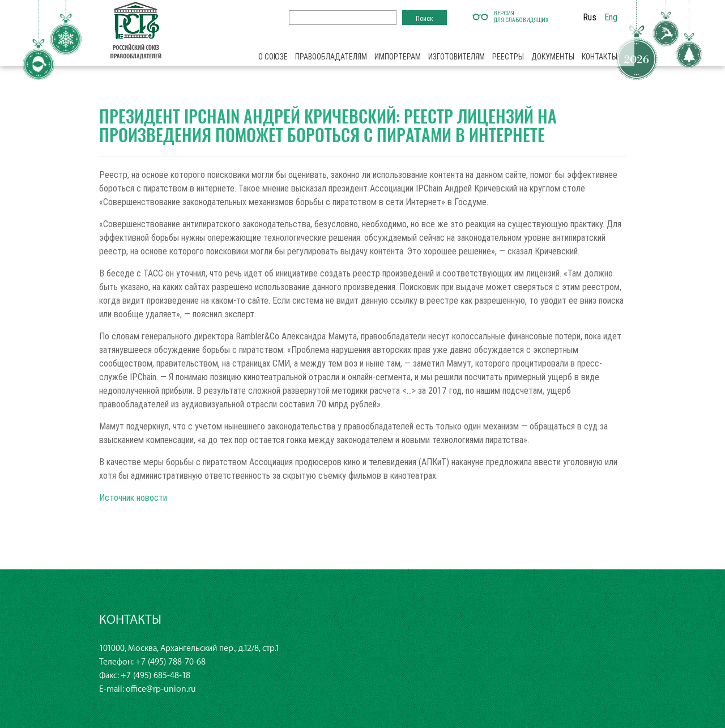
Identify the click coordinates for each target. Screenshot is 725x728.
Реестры (508, 57)
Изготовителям (457, 57)
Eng (611, 17)
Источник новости (133, 497)
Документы (553, 57)
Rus (590, 17)
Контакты (600, 57)
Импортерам (398, 57)
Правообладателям (331, 57)
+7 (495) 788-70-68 (170, 662)
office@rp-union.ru (161, 689)
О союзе (273, 57)
